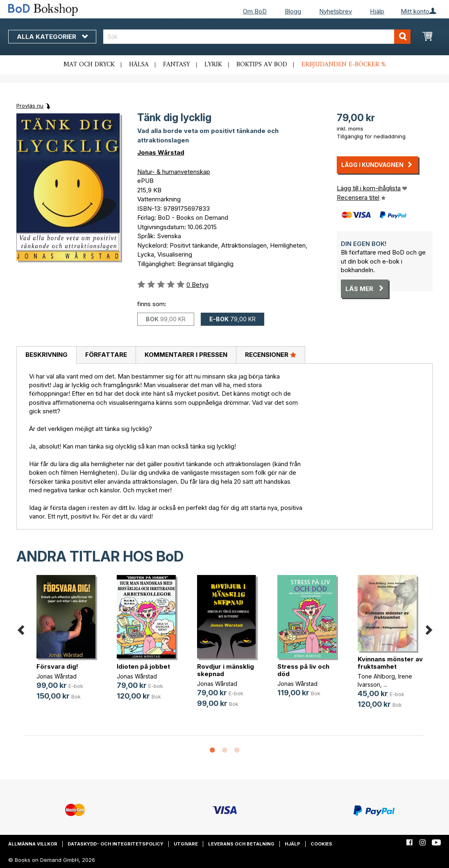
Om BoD (255, 11)
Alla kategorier (52, 37)
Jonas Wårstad (161, 152)
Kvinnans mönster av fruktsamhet (390, 663)
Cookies (321, 844)
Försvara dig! (57, 666)
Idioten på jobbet (143, 666)
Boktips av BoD (262, 65)
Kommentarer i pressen (186, 355)
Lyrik (213, 65)
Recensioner (271, 354)
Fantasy (177, 65)
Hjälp (377, 11)
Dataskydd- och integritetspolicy (116, 844)
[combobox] (257, 37)
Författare (106, 355)
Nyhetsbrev (336, 11)
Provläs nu (30, 106)
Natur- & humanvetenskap (174, 172)
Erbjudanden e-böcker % (344, 65)
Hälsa (139, 65)
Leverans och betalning (241, 844)
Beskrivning (46, 355)
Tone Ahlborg (376, 676)
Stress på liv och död (303, 670)
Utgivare (186, 844)
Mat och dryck (89, 65)
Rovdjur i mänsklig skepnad (226, 670)
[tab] (46, 355)
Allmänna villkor (33, 844)
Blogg (293, 11)
